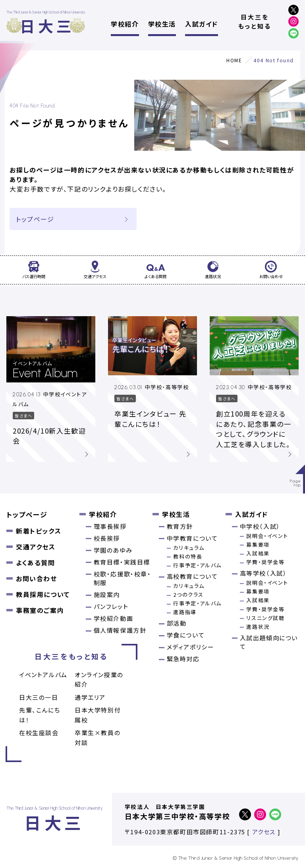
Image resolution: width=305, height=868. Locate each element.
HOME (234, 60)
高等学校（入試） (263, 573)
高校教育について (192, 576)
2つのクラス (188, 594)
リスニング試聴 (265, 618)
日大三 (47, 26)
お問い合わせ (37, 578)
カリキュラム (189, 548)
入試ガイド (202, 24)
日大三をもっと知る (255, 21)
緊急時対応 (183, 659)
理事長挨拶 (110, 526)
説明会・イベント (267, 536)
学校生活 (162, 24)
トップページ (73, 219)
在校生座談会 (39, 733)
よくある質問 (36, 563)
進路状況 (258, 627)
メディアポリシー (191, 647)
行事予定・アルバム (197, 565)
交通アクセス (36, 547)
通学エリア (90, 697)
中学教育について (192, 538)
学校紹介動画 (114, 618)
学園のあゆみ (113, 550)
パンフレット (111, 606)
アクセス (264, 832)
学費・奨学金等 (265, 562)
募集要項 (258, 544)
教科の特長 (188, 556)
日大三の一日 (39, 697)
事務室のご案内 (40, 610)
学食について (186, 635)
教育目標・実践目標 (122, 562)
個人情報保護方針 (120, 630)
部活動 (177, 623)
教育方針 (180, 526)
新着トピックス (39, 531)
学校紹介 (125, 24)
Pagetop (296, 483)
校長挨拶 (107, 538)
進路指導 (185, 612)
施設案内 (107, 594)
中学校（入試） (260, 526)
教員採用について (43, 594)
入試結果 (258, 553)
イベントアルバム (43, 675)
